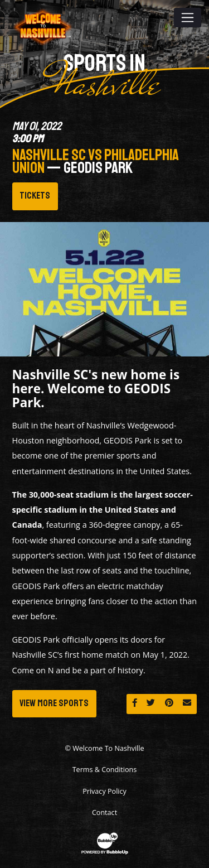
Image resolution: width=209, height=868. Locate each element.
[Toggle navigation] (188, 17)
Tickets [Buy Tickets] (35, 196)
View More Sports (54, 703)
